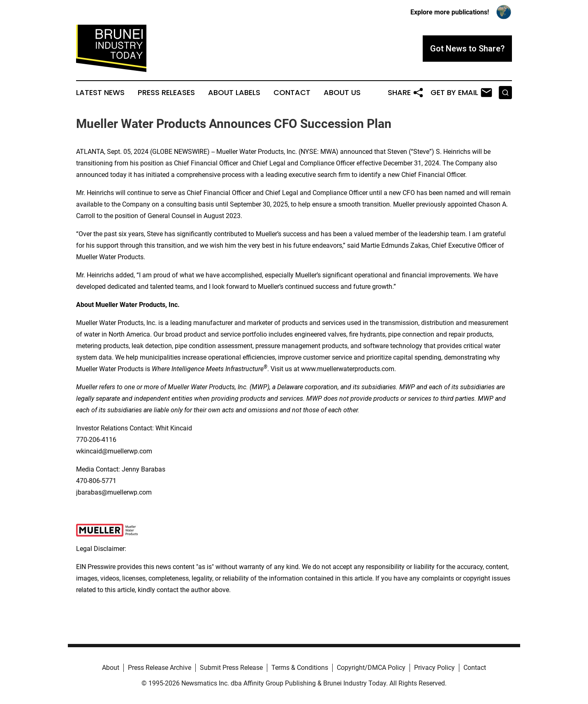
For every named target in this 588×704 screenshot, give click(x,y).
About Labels (234, 93)
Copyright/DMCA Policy (371, 668)
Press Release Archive (160, 668)
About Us (342, 93)
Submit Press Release (231, 668)
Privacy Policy (434, 668)
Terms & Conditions (300, 668)
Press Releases (166, 93)
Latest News (100, 93)
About (111, 668)
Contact (292, 93)
